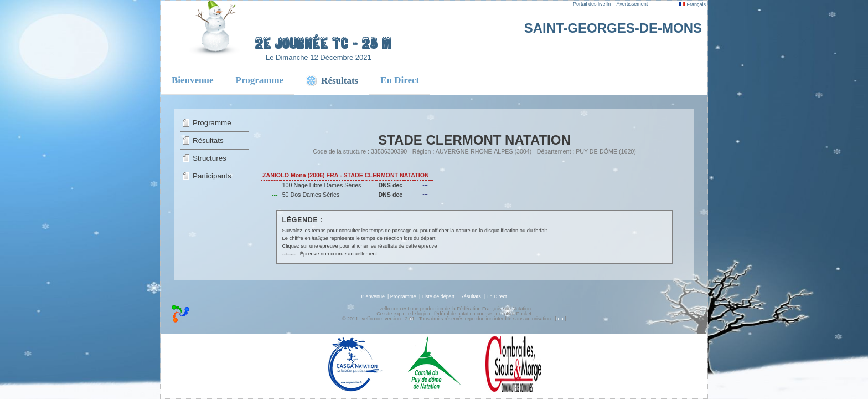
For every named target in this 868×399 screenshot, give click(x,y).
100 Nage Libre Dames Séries (322, 185)
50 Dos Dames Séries (311, 195)
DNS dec (390, 185)
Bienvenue (193, 80)
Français (693, 4)
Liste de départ (438, 296)
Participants (212, 176)
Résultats (208, 140)
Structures (210, 158)
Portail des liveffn (592, 4)
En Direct (400, 80)
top (560, 319)
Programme (260, 80)
